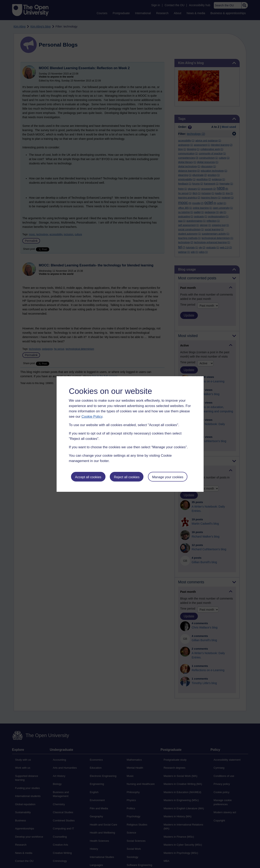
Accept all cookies (88, 477)
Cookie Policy (92, 417)
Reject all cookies (127, 477)
